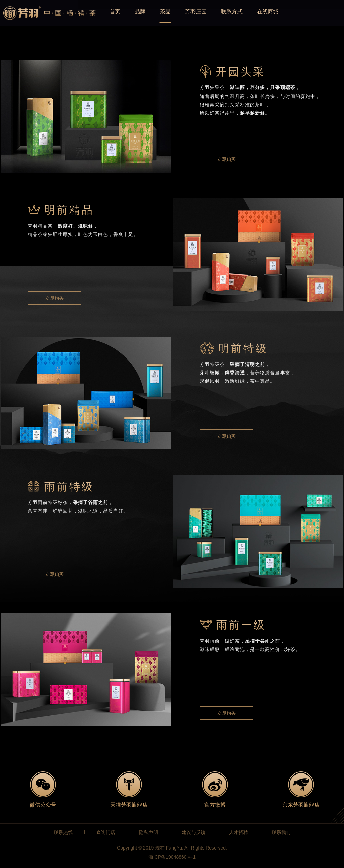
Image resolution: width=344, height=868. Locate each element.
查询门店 (106, 832)
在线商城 (299, 13)
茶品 (188, 13)
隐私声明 (148, 832)
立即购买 (226, 159)
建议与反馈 (193, 832)
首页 (132, 13)
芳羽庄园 (222, 13)
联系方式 (260, 13)
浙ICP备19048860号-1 (172, 857)
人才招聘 (239, 832)
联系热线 (63, 832)
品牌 (160, 13)
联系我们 (281, 832)
